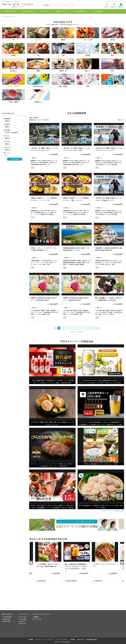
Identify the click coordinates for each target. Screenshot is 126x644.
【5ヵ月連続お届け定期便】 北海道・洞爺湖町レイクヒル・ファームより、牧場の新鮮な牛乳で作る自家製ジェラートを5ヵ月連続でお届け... (77, 312)
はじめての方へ (23, 617)
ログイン (122, 1)
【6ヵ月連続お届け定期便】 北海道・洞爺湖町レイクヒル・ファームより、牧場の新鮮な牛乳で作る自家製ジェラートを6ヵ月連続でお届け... (44, 312)
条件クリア (121, 120)
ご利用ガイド (22, 621)
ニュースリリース (40, 640)
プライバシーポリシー (62, 640)
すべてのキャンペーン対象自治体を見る (113, 511)
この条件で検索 (15, 159)
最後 (98, 328)
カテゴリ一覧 (37, 619)
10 (81, 328)
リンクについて (50, 640)
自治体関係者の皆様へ (92, 640)
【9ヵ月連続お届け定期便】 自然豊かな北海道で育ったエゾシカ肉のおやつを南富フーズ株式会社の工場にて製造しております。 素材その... (109, 312)
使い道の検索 (6, 621)
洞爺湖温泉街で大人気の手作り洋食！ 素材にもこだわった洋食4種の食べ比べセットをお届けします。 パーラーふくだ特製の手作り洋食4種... (44, 213)
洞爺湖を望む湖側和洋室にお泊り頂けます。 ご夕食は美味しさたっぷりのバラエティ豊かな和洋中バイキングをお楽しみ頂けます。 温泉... (109, 262)
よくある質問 (98, 11)
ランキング (46, 11)
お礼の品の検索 (7, 617)
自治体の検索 (6, 619)
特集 (63, 11)
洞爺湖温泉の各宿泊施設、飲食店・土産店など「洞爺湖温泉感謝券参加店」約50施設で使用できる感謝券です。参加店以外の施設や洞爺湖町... (77, 262)
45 (87, 328)
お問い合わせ (22, 624)
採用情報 (35, 617)
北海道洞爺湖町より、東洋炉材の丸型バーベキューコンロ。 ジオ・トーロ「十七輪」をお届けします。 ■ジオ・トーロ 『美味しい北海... (44, 262)
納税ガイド (80, 11)
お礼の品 (28, 11)
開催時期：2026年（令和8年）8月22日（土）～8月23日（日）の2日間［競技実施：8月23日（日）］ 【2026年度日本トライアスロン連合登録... (109, 163)
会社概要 (31, 640)
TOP (3, 17)
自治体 (11, 11)
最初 (56, 328)
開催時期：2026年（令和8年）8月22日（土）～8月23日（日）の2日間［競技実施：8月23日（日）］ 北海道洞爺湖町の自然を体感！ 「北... (44, 163)
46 (90, 328)
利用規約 (73, 640)
